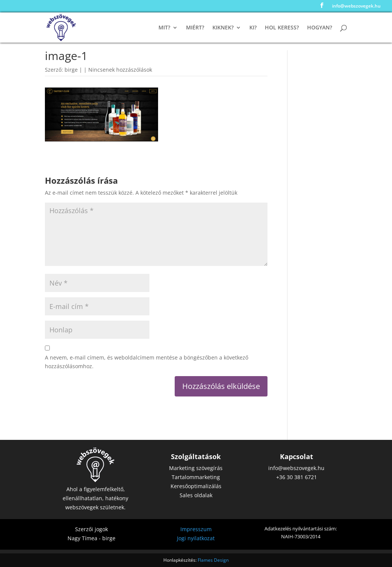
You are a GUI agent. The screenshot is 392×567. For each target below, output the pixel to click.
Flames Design (213, 560)
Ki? (253, 28)
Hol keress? (282, 28)
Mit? (164, 28)
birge (71, 70)
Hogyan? (320, 28)
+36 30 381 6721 (297, 477)
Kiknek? (223, 28)
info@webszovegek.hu (356, 6)
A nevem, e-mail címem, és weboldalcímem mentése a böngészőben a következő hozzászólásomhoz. (147, 362)
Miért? (195, 28)
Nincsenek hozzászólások (120, 70)
